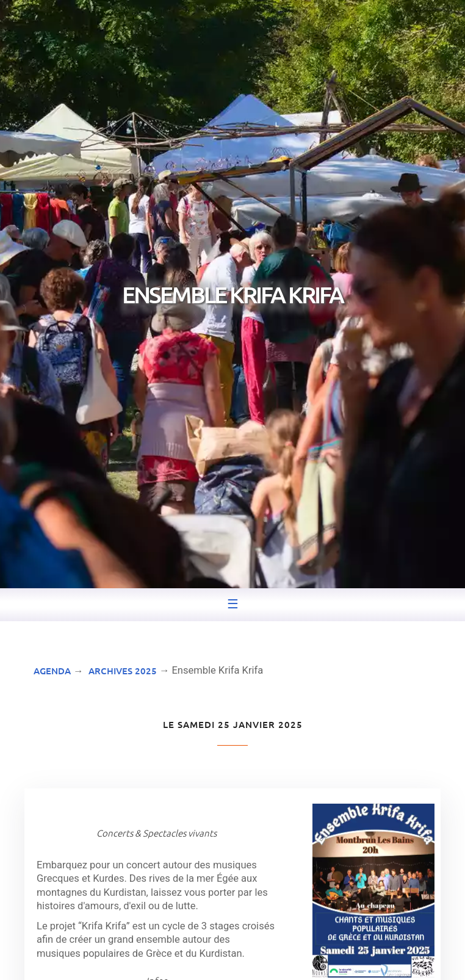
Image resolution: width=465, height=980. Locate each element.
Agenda (52, 671)
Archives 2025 (123, 671)
